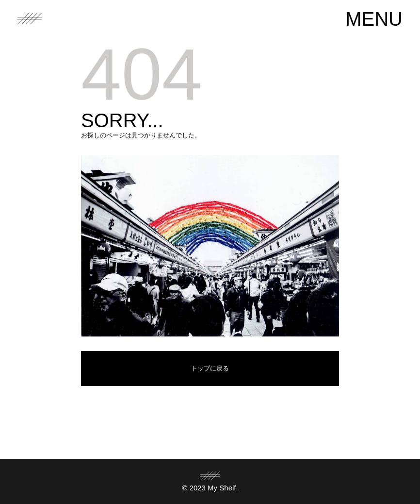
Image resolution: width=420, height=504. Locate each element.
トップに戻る (210, 368)
